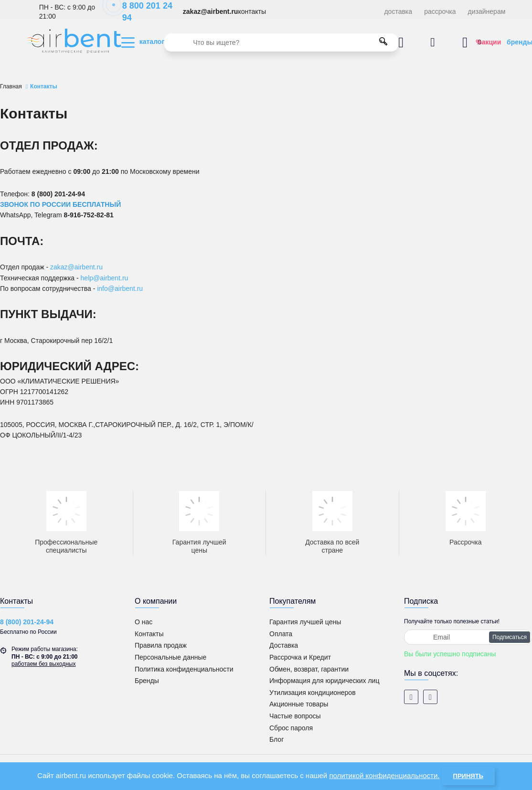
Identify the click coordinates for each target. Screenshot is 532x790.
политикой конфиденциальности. (384, 775)
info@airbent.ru (120, 288)
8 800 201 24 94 (142, 12)
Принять (468, 776)
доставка (398, 11)
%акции (488, 42)
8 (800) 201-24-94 (27, 622)
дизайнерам (487, 11)
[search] (281, 43)
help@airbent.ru (105, 278)
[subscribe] (468, 637)
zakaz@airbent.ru (211, 11)
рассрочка (440, 11)
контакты (252, 11)
